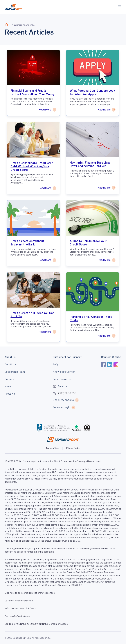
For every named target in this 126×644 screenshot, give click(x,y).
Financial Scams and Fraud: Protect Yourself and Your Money (33, 92)
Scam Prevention (63, 379)
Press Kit (10, 394)
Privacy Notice (73, 448)
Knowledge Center (64, 372)
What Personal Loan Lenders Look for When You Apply (92, 92)
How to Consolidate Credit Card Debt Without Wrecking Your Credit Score (32, 166)
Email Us (60, 386)
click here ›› (29, 601)
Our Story (10, 365)
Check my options (63, 400)
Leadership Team (15, 372)
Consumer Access (58, 624)
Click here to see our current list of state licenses (30, 593)
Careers (9, 379)
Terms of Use (52, 448)
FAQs (56, 365)
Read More (45, 110)
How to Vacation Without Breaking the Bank (27, 243)
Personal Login (62, 407)
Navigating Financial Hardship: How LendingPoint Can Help (90, 164)
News (8, 386)
